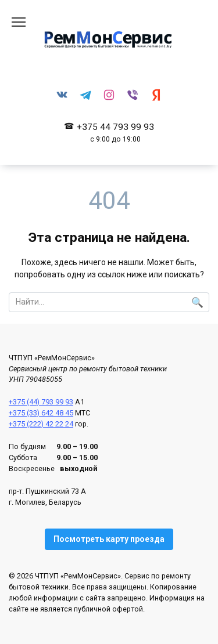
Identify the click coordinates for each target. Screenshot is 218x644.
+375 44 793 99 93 (115, 133)
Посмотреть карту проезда (109, 539)
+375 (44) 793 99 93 (41, 402)
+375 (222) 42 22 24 (41, 424)
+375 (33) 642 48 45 (41, 413)
